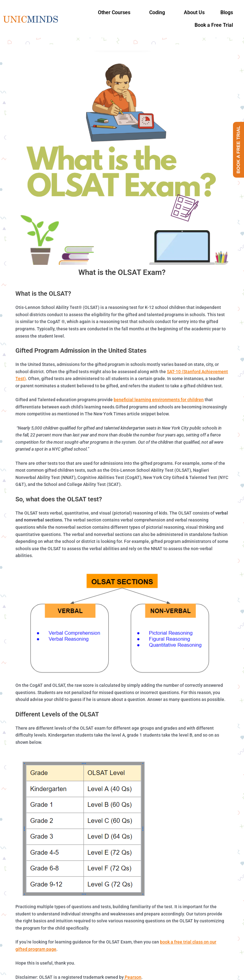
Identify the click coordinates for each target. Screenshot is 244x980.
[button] (116, 13)
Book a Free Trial (214, 25)
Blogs (227, 12)
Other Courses (114, 12)
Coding (157, 12)
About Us (194, 12)
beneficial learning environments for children (159, 400)
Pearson (133, 977)
